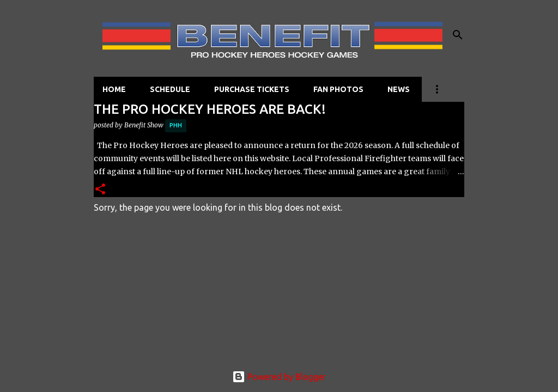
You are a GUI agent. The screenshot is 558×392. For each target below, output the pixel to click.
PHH (176, 125)
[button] (100, 190)
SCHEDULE (170, 89)
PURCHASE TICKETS (252, 89)
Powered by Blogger (279, 377)
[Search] (458, 35)
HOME (114, 89)
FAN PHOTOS (338, 89)
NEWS (399, 89)
